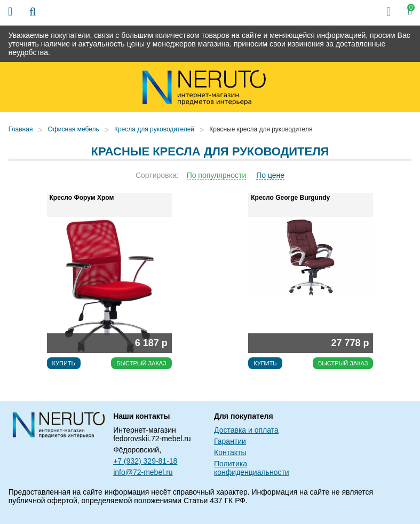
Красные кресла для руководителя (261, 129)
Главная (21, 129)
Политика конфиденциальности (252, 468)
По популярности (217, 175)
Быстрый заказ (141, 363)
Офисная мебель (74, 129)
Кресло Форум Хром (82, 198)
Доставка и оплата (246, 430)
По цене (270, 175)
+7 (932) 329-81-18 (145, 461)
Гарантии (230, 441)
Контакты (230, 452)
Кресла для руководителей (154, 129)
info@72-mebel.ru (143, 472)
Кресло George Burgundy (290, 198)
